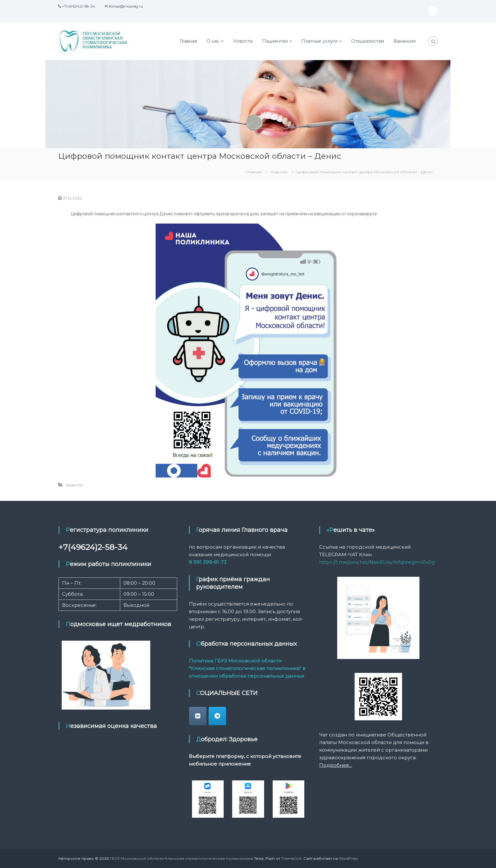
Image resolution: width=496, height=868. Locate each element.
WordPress (348, 858)
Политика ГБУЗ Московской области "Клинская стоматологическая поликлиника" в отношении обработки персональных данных (247, 668)
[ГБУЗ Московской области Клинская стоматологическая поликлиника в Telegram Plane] (217, 716)
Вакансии (405, 41)
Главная (188, 41)
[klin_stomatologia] (198, 716)
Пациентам (275, 41)
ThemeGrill (291, 858)
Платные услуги (319, 41)
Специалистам (368, 41)
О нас (213, 41)
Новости (243, 41)
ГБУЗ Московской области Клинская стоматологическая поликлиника (181, 858)
